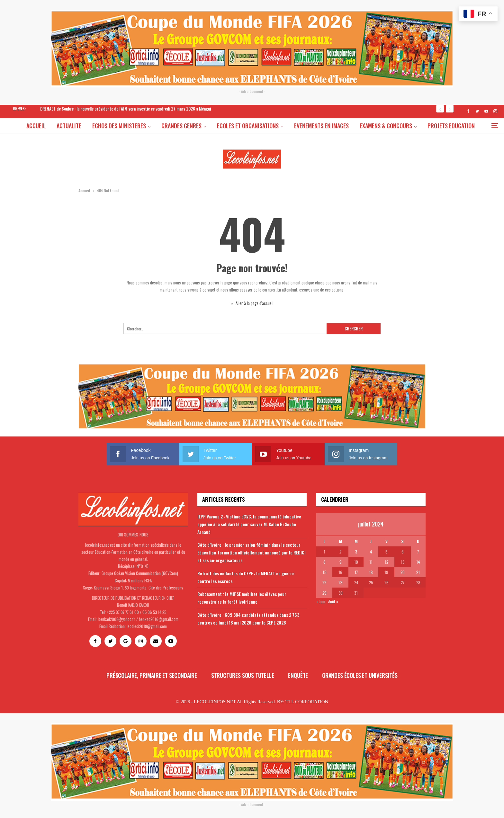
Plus (452, 126)
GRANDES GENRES (196, 126)
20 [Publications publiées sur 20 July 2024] (403, 572)
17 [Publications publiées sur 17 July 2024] (356, 572)
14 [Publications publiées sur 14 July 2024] (418, 562)
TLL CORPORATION (307, 702)
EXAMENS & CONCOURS (404, 126)
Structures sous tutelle (243, 675)
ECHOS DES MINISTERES (133, 126)
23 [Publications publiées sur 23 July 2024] (340, 582)
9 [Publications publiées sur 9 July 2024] (341, 562)
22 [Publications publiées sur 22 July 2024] (324, 582)
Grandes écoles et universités (360, 675)
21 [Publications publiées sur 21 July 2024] (418, 572)
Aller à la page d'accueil (252, 303)
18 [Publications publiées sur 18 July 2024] (371, 572)
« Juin (321, 601)
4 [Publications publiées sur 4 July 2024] (371, 552)
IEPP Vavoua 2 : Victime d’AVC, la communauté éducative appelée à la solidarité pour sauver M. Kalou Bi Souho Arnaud (249, 524)
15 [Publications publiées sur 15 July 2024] (324, 572)
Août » (333, 601)
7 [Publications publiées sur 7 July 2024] (418, 552)
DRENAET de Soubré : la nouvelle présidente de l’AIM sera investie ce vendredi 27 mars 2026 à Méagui (126, 109)
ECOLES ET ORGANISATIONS (264, 126)
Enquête (298, 675)
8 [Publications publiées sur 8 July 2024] (324, 562)
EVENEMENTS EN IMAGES (338, 126)
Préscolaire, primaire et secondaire (152, 675)
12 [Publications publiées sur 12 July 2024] (387, 562)
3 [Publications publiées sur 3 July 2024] (356, 552)
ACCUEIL (48, 126)
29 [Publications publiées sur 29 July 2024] (324, 593)
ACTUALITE (82, 126)
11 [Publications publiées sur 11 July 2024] (371, 562)
